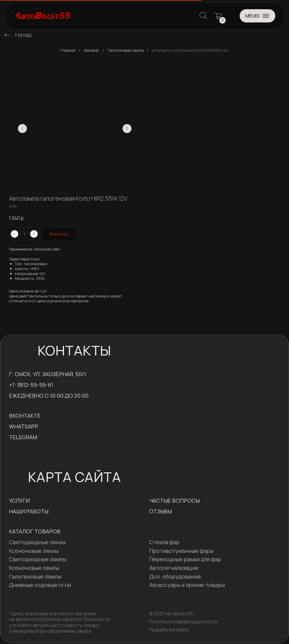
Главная (68, 51)
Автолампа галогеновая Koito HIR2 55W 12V (190, 51)
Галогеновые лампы (126, 51)
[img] (8, 35)
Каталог (92, 51)
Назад (23, 35)
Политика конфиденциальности (183, 622)
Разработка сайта (169, 630)
